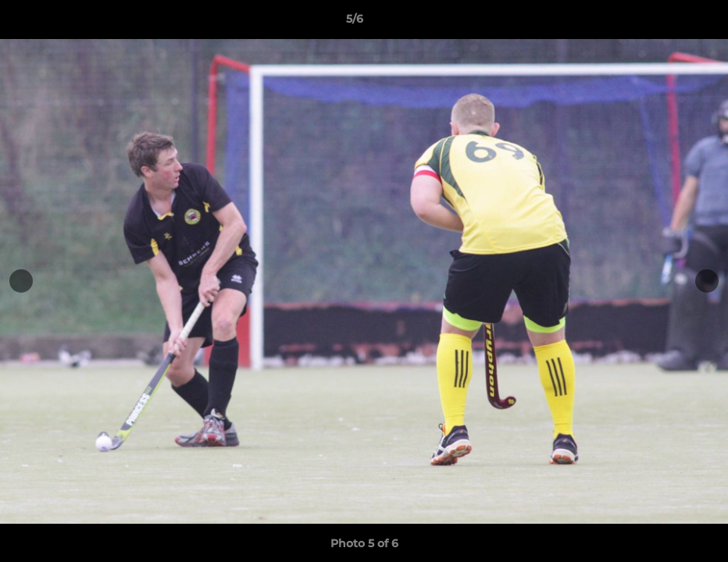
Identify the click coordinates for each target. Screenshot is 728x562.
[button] (662, 23)
